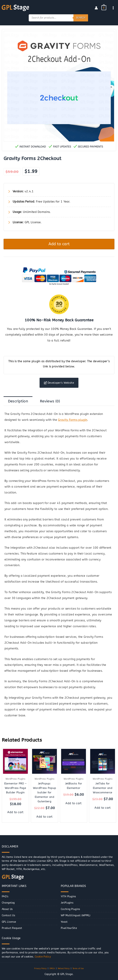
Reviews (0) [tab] (50, 401)
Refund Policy (64, 969)
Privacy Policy (40, 969)
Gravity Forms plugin (73, 420)
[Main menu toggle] (113, 8)
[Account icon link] (96, 8)
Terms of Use (78, 969)
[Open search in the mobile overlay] (58, 18)
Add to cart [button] (15, 812)
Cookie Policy (43, 957)
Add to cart (59, 243)
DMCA (52, 969)
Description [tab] (18, 401)
